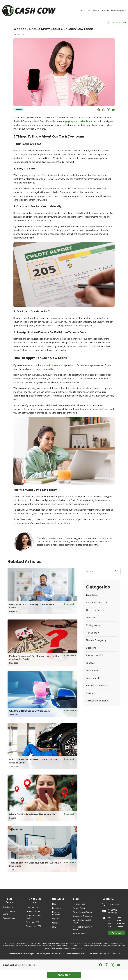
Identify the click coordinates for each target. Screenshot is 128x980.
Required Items (33, 911)
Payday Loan (34, 926)
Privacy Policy (79, 908)
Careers (56, 919)
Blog (54, 904)
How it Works (32, 907)
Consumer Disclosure (83, 916)
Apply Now (117, 933)
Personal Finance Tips (97, 603)
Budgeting (91, 648)
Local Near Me (93, 678)
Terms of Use (79, 904)
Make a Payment (56, 913)
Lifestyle (90, 663)
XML (54, 927)
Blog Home (92, 595)
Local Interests (94, 670)
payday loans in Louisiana (79, 121)
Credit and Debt (94, 610)
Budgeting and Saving (97, 686)
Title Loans (8, 907)
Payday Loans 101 (95, 655)
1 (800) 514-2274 (117, 23)
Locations (57, 908)
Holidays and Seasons (97, 701)
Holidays (90, 693)
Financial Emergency (96, 640)
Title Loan (33, 922)
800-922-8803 (80, 934)
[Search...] (102, 571)
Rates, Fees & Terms (82, 912)
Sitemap (56, 923)
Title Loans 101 (93, 633)
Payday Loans (9, 918)
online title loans (51, 365)
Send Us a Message (110, 911)
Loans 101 (19, 110)
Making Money (93, 625)
